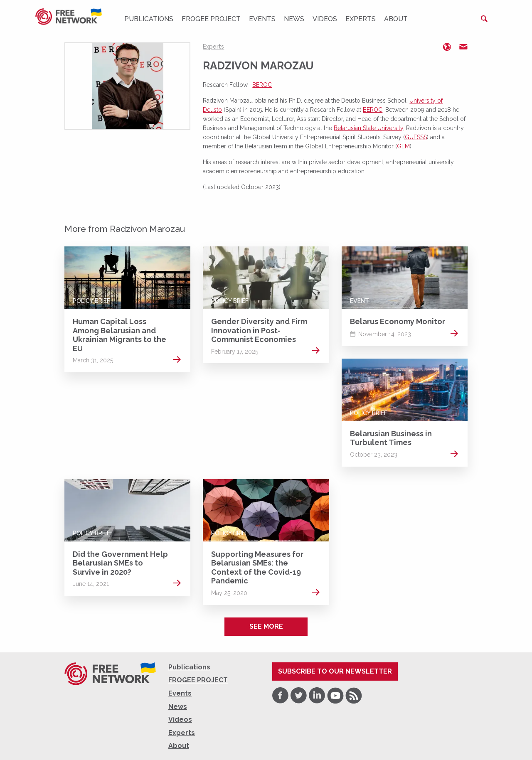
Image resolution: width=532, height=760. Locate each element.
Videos (325, 19)
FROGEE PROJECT (211, 19)
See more (266, 626)
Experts (361, 19)
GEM (403, 146)
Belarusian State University (368, 128)
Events (262, 19)
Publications (149, 19)
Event (360, 301)
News (294, 19)
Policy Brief (91, 301)
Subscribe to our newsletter (335, 671)
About (396, 19)
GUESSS (416, 137)
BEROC (262, 85)
